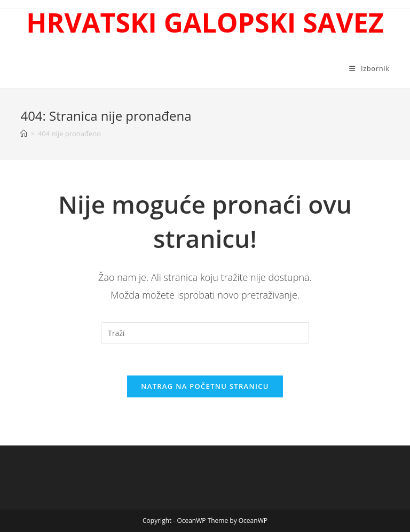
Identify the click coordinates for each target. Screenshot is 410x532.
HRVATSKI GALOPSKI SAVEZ (205, 22)
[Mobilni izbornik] (369, 68)
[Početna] (24, 134)
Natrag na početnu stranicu (205, 386)
